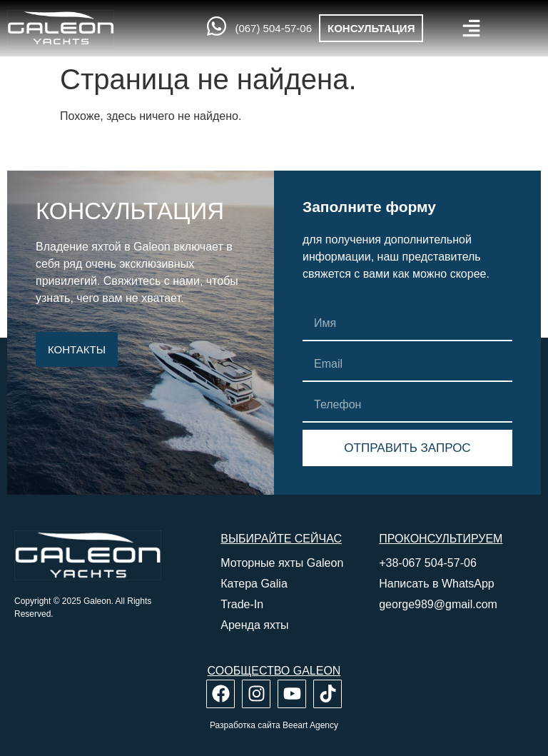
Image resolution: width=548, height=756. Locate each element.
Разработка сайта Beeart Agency (274, 725)
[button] (471, 28)
